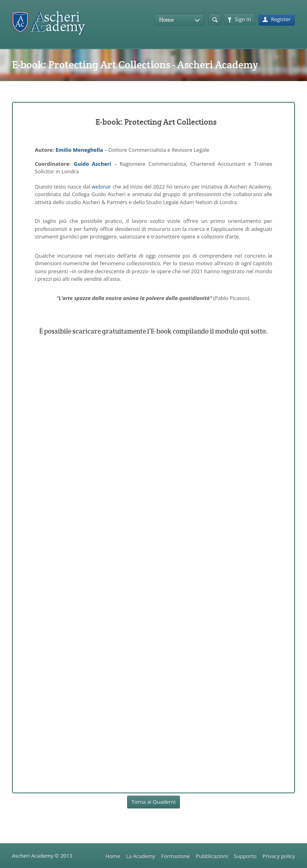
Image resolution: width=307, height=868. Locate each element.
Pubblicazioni (212, 856)
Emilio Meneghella (79, 150)
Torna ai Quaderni (153, 802)
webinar (101, 187)
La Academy (141, 856)
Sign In (239, 19)
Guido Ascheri (92, 164)
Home (113, 856)
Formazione (175, 856)
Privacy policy (279, 856)
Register (277, 19)
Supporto (245, 856)
